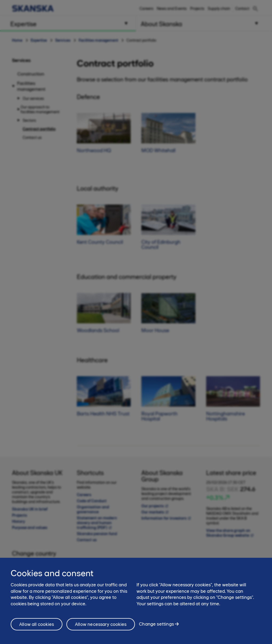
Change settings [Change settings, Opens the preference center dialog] (156, 627)
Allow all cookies (37, 627)
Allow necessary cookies (101, 627)
